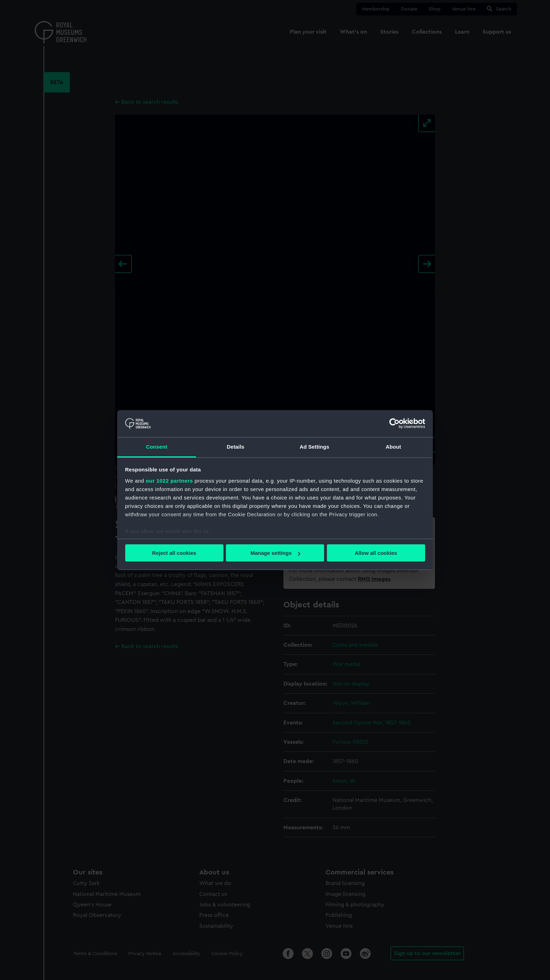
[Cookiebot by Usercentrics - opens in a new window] (394, 423)
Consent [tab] (157, 447)
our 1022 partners (169, 481)
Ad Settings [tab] (314, 447)
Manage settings (275, 553)
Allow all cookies (376, 553)
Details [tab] (236, 447)
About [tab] (394, 447)
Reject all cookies (174, 553)
